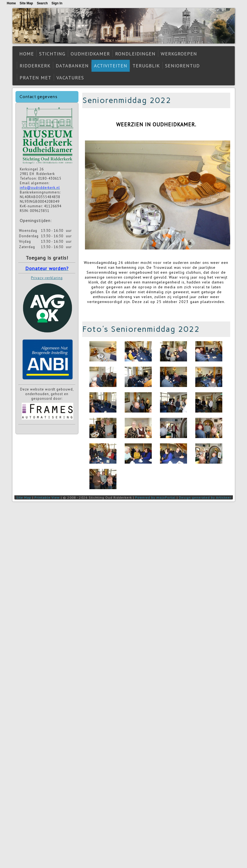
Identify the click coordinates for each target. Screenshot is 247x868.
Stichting (52, 54)
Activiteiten (111, 66)
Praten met (35, 78)
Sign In (57, 3)
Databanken (72, 66)
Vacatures (70, 78)
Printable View (47, 497)
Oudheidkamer (90, 54)
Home (27, 54)
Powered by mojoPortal (155, 497)
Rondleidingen (135, 54)
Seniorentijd (182, 66)
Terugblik (146, 66)
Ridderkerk (35, 66)
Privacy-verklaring (47, 278)
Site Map (24, 497)
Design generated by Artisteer (205, 497)
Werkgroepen (179, 54)
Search (42, 3)
